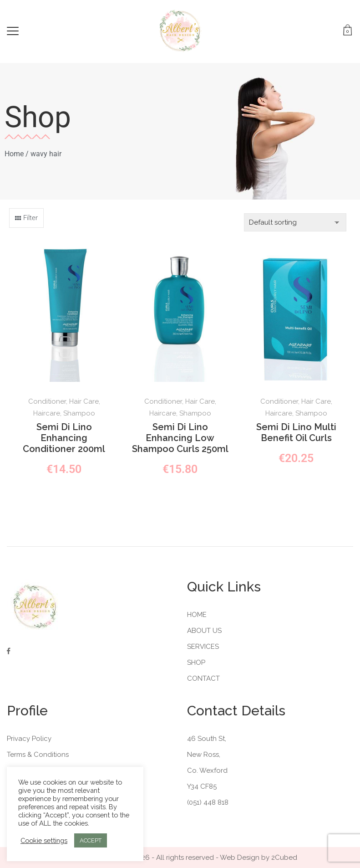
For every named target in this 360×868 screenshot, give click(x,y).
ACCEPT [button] (91, 840)
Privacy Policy (29, 739)
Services (203, 647)
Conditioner (47, 401)
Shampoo (79, 413)
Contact (203, 678)
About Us (204, 631)
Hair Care (84, 401)
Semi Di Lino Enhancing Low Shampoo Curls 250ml (180, 438)
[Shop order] (295, 222)
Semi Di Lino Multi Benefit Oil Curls (296, 432)
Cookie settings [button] (44, 840)
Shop (196, 663)
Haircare (47, 413)
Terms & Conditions (38, 755)
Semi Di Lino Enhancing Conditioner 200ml (64, 438)
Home (14, 154)
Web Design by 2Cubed (259, 858)
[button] (26, 218)
